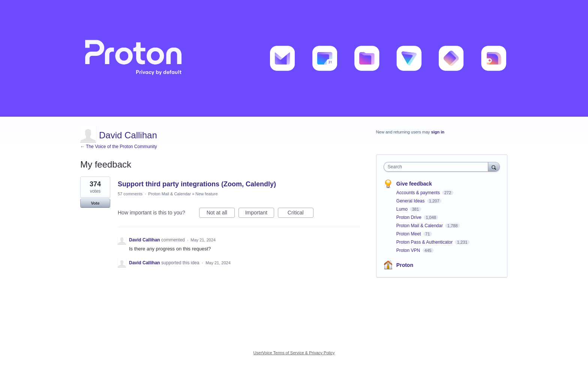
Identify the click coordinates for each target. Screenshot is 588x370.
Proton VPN (409, 250)
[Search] (494, 167)
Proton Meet (409, 234)
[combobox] (438, 167)
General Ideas (411, 201)
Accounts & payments (419, 193)
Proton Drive (409, 217)
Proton (405, 265)
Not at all (221, 214)
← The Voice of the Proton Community (119, 147)
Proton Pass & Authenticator (425, 242)
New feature (206, 194)
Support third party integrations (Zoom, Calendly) (197, 184)
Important (260, 214)
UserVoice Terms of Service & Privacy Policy (294, 353)
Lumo (403, 209)
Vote (95, 203)
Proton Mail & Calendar (169, 194)
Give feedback (414, 184)
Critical (301, 214)
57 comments (130, 194)
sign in (438, 132)
